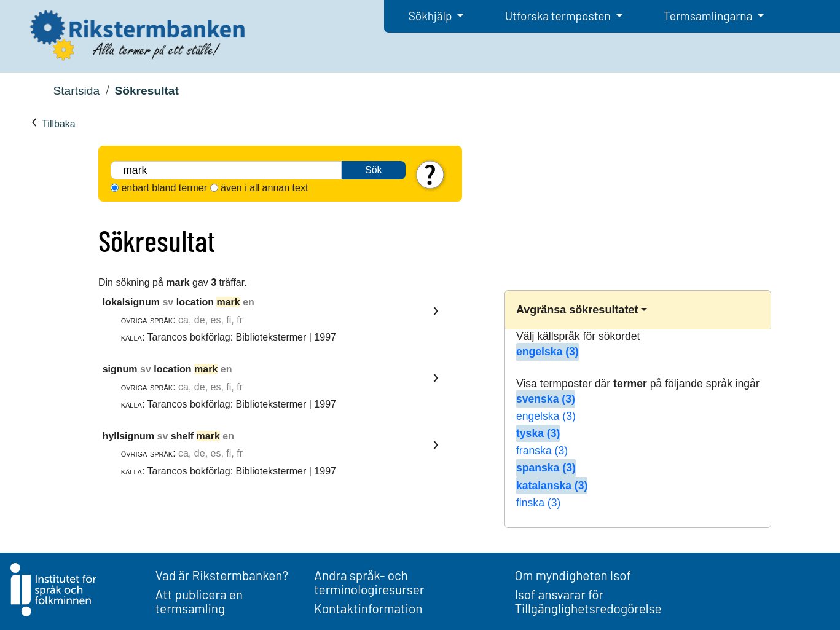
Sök (374, 170)
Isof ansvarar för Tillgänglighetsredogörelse (588, 601)
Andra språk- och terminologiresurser (369, 582)
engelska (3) (548, 352)
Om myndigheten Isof (572, 575)
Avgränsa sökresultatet (577, 310)
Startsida (76, 91)
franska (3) (542, 451)
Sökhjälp (432, 16)
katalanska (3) (552, 486)
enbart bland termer (164, 188)
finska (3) (538, 503)
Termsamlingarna (709, 16)
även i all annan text (264, 188)
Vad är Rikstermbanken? (222, 575)
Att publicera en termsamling (199, 601)
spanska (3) (546, 468)
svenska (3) (546, 399)
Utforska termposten (559, 16)
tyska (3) (538, 433)
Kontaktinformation (368, 608)
